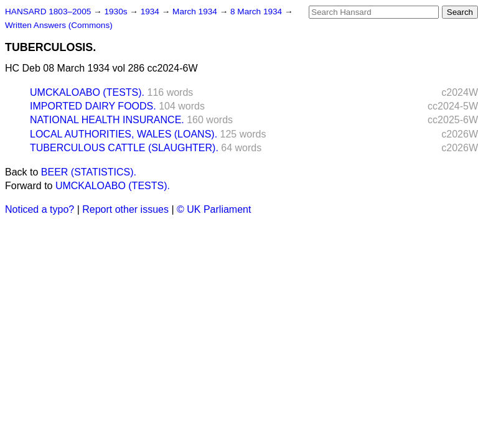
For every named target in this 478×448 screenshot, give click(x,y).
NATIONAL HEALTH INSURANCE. (107, 120)
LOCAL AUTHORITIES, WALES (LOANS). (124, 134)
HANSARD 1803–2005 (48, 12)
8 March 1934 (257, 12)
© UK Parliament (214, 209)
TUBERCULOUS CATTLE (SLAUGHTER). (124, 148)
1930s (117, 12)
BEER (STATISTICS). (89, 172)
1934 (151, 12)
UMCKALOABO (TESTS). (87, 92)
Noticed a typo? (40, 209)
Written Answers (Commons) (59, 25)
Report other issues (125, 209)
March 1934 (196, 12)
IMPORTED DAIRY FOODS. (93, 106)
